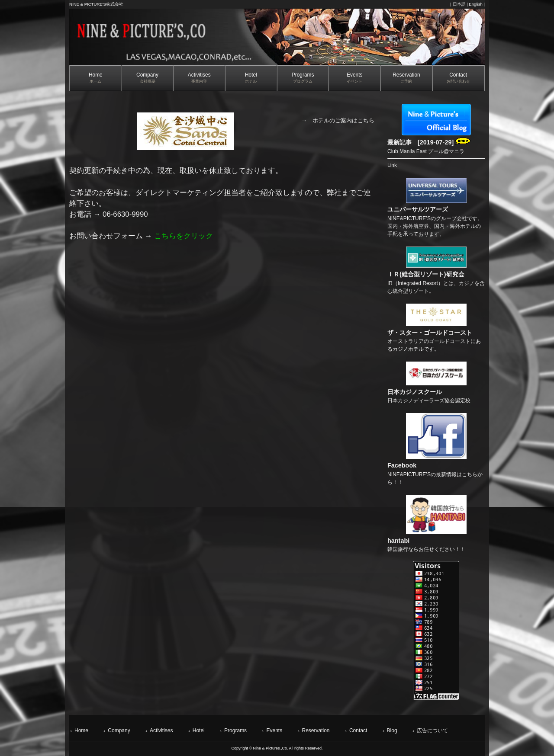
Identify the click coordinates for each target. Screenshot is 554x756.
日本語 (459, 4)
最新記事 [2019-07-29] (429, 142)
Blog (392, 730)
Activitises (161, 730)
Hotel (199, 730)
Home (81, 730)
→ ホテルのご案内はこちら (338, 120)
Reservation (316, 730)
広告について (432, 730)
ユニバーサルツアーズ (418, 209)
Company (119, 730)
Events (274, 730)
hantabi (398, 541)
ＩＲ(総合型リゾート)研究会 (426, 274)
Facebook (402, 465)
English (475, 4)
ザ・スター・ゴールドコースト (430, 333)
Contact (358, 730)
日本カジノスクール (415, 392)
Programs (235, 730)
